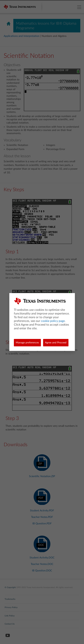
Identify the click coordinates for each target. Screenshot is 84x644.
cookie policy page (53, 321)
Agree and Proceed (56, 343)
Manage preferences (27, 343)
